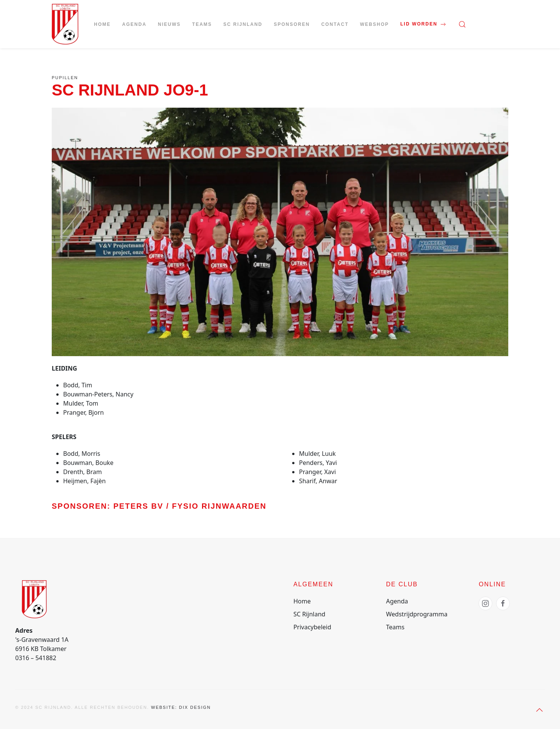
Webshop (374, 24)
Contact (335, 24)
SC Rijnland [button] (243, 24)
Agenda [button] (134, 24)
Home (102, 24)
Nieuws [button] (169, 24)
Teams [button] (202, 24)
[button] (462, 24)
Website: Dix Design (181, 707)
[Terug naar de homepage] (65, 24)
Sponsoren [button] (292, 24)
